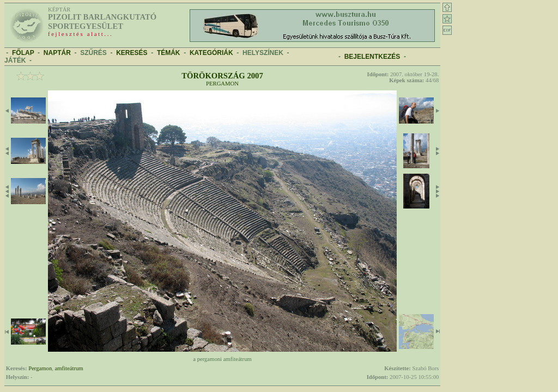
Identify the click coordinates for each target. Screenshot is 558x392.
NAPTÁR (57, 53)
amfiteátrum (69, 368)
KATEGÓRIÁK (211, 53)
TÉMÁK (169, 53)
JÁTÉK (15, 60)
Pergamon (222, 84)
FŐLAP (23, 53)
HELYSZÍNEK (263, 53)
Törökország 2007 (222, 76)
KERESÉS (132, 53)
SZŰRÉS (93, 53)
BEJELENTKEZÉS (372, 57)
